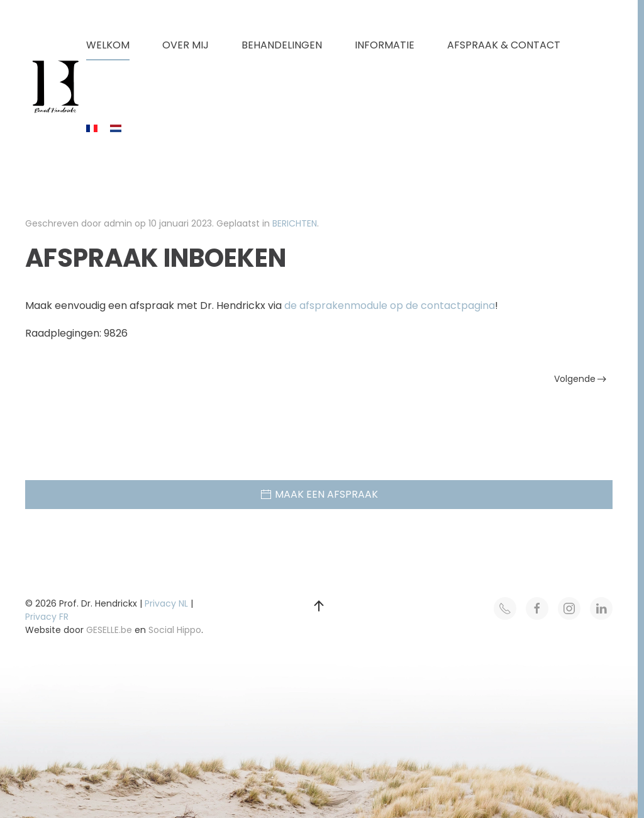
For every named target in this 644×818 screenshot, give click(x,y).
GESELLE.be (109, 630)
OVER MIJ (186, 45)
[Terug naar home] (56, 87)
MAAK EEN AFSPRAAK (319, 494)
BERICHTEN (295, 223)
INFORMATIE (385, 45)
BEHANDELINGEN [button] (282, 45)
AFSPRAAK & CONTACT (504, 45)
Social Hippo (175, 630)
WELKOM (108, 45)
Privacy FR (47, 617)
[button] (319, 606)
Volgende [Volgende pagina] (580, 379)
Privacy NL (166, 603)
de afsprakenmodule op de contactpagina (390, 305)
